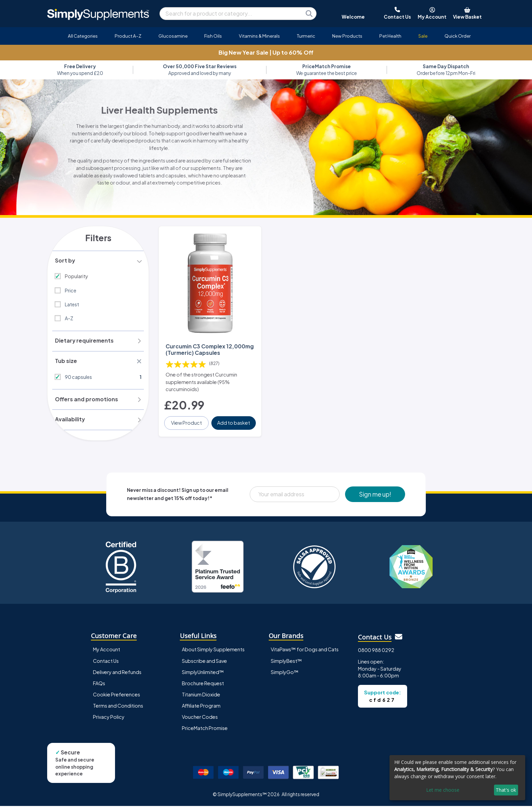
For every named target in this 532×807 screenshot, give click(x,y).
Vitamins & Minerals (259, 36)
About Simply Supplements (213, 650)
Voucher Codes (200, 718)
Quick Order (458, 36)
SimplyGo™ (285, 673)
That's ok (506, 790)
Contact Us (106, 661)
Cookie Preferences (117, 695)
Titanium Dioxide (201, 695)
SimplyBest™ (286, 661)
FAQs (99, 684)
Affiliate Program (201, 707)
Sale (423, 36)
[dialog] (457, 778)
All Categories (83, 36)
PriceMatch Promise (205, 729)
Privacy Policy (109, 718)
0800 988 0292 (376, 651)
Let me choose (443, 790)
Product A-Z (128, 36)
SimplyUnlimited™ (203, 673)
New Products (347, 36)
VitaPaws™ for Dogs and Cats (305, 650)
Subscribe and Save (204, 661)
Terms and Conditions (118, 707)
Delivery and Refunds (117, 673)
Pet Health (390, 36)
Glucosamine (173, 36)
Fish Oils (213, 36)
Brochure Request (203, 684)
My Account (107, 650)
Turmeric (306, 36)
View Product (187, 420)
